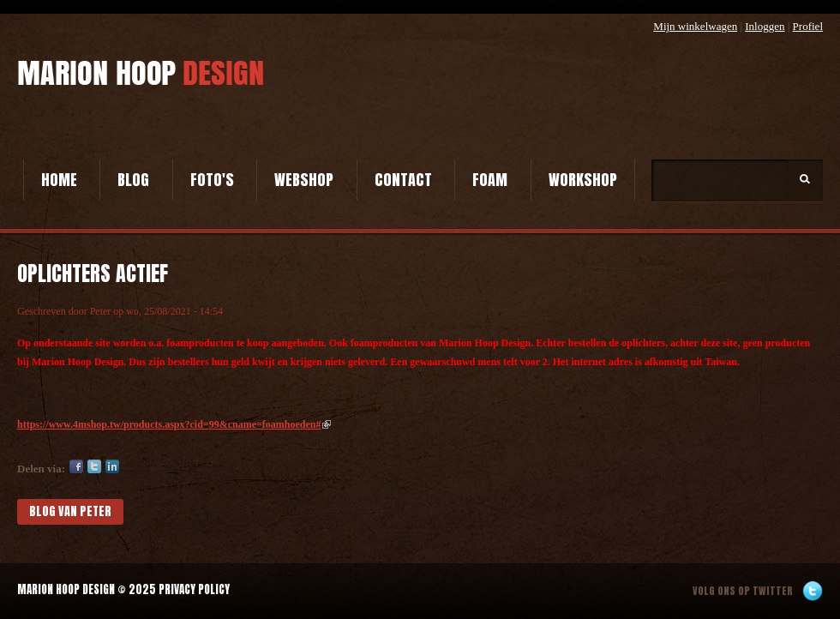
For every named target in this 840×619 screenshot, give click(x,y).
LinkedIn (112, 466)
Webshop (304, 180)
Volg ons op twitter (743, 591)
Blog (133, 180)
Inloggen (765, 26)
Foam (490, 180)
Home (59, 180)
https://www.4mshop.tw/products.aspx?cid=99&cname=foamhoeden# (174, 424)
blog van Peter (70, 511)
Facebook (76, 466)
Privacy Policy (194, 589)
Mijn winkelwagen (695, 26)
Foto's (212, 180)
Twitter (94, 466)
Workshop (583, 180)
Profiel (808, 26)
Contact (403, 180)
